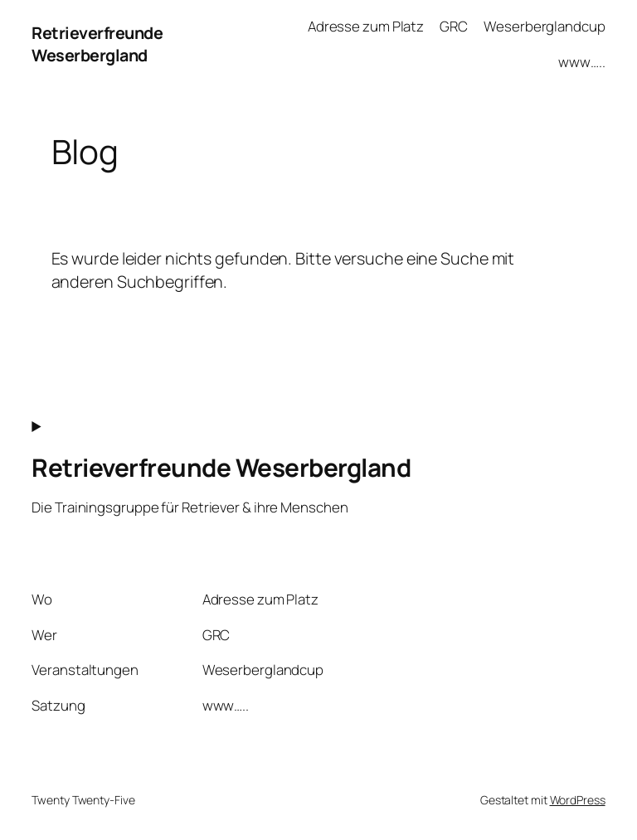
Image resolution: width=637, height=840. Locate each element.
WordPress (578, 800)
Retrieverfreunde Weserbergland (97, 44)
